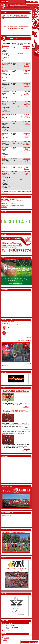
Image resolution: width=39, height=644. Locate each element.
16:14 (5, 640)
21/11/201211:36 (27, 116)
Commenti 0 (27, 408)
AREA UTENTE (34, 2)
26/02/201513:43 (27, 93)
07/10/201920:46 (27, 65)
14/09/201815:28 (27, 143)
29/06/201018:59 (27, 173)
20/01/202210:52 (27, 72)
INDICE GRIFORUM (8, 16)
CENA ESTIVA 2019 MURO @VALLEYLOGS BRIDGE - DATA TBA (15, 17)
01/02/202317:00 (27, 160)
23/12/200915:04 (27, 104)
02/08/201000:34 (27, 149)
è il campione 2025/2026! (12, 201)
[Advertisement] (7, 303)
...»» (23, 405)
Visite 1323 (27, 449)
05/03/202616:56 (27, 123)
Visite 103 (27, 406)
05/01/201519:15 (27, 135)
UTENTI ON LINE (33, 642)
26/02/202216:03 (27, 85)
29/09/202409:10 (27, 47)
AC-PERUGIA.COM (18, 16)
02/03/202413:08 (27, 167)
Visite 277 (27, 428)
